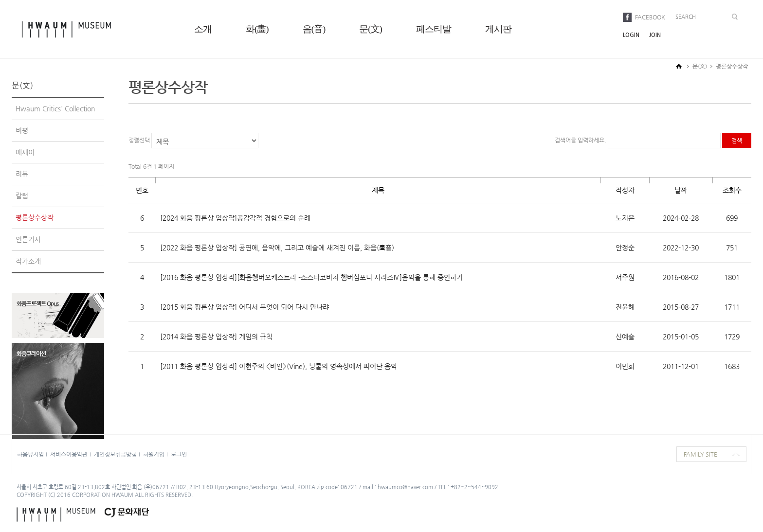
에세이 (25, 152)
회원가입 (154, 454)
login (631, 35)
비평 (22, 130)
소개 (203, 29)
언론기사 (28, 239)
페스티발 (434, 29)
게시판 (498, 29)
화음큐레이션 (31, 354)
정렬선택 (139, 140)
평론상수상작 (35, 217)
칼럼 (22, 195)
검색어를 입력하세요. (581, 140)
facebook (650, 17)
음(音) (314, 29)
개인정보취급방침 (115, 454)
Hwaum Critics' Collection (55, 108)
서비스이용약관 (69, 454)
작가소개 (28, 261)
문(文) (371, 29)
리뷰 (22, 174)
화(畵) (257, 29)
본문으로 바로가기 (0, 0)
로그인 (179, 454)
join (655, 35)
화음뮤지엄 (30, 454)
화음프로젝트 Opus (37, 303)
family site (700, 454)
